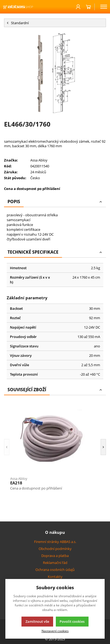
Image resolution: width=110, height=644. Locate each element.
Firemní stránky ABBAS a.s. (55, 542)
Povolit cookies (72, 621)
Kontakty (55, 577)
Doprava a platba (55, 556)
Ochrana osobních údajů (55, 570)
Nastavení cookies (55, 631)
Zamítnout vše (37, 621)
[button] (7, 447)
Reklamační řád (55, 563)
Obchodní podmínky (55, 549)
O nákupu (55, 532)
